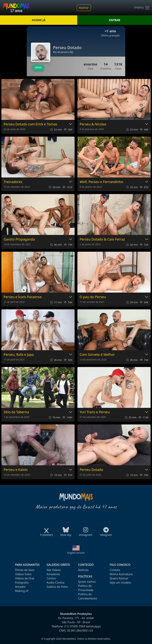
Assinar (84, 8)
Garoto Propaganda (19, 239)
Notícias (83, 570)
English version (76, 553)
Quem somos (87, 582)
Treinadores (13, 182)
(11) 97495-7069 (75, 626)
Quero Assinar (119, 578)
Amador (20, 587)
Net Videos (54, 570)
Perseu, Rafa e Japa (19, 355)
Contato (115, 570)
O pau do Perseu (93, 297)
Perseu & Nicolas (93, 124)
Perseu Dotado (91, 470)
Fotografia (22, 583)
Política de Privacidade (86, 588)
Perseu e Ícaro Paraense (23, 297)
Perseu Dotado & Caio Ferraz (102, 239)
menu (142, 8)
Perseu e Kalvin (16, 470)
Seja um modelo (120, 583)
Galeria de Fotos (57, 587)
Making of (22, 591)
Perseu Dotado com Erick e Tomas (30, 124)
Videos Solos (23, 574)
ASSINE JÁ (39, 20)
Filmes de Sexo (25, 570)
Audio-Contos (56, 583)
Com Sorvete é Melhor (97, 355)
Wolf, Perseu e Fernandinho (101, 182)
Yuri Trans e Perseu (95, 412)
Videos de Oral (25, 578)
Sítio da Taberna (16, 412)
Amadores (53, 574)
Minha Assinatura (121, 574)
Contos (51, 578)
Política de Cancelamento (88, 596)
